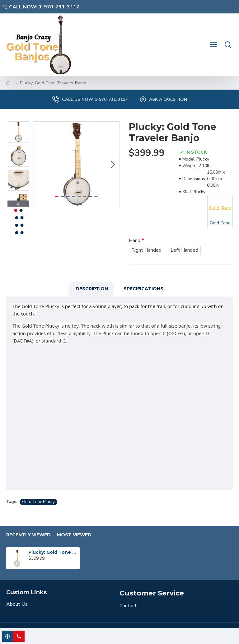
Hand (135, 240)
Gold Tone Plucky (38, 502)
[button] (113, 164)
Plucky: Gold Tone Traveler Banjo (53, 552)
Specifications (143, 289)
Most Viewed (74, 535)
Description (92, 289)
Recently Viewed (28, 535)
